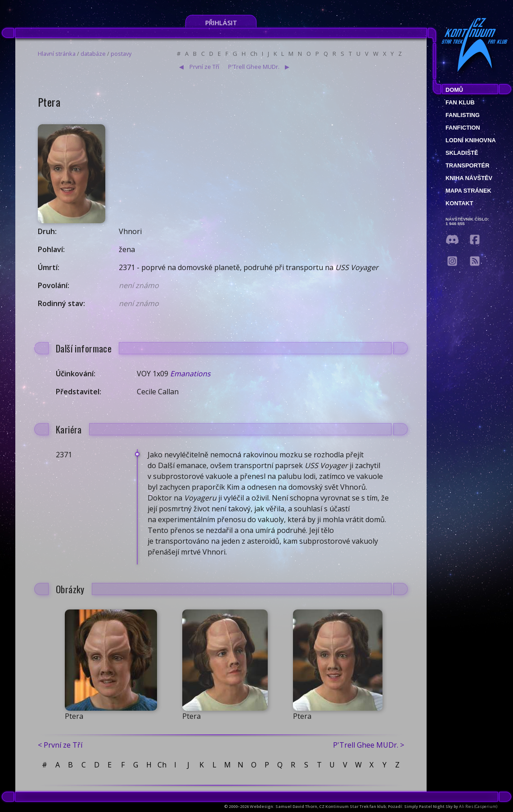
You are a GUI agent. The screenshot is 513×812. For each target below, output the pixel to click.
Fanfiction (463, 128)
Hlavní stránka (57, 54)
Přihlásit (221, 23)
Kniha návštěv (469, 178)
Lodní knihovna (471, 140)
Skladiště (462, 153)
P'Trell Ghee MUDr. (254, 67)
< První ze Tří (60, 745)
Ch (254, 54)
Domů (454, 90)
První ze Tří (204, 67)
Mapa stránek (468, 191)
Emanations (190, 374)
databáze (93, 54)
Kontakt (459, 203)
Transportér (467, 165)
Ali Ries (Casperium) (478, 806)
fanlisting (463, 115)
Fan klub (460, 102)
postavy (121, 54)
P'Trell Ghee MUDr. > (369, 745)
